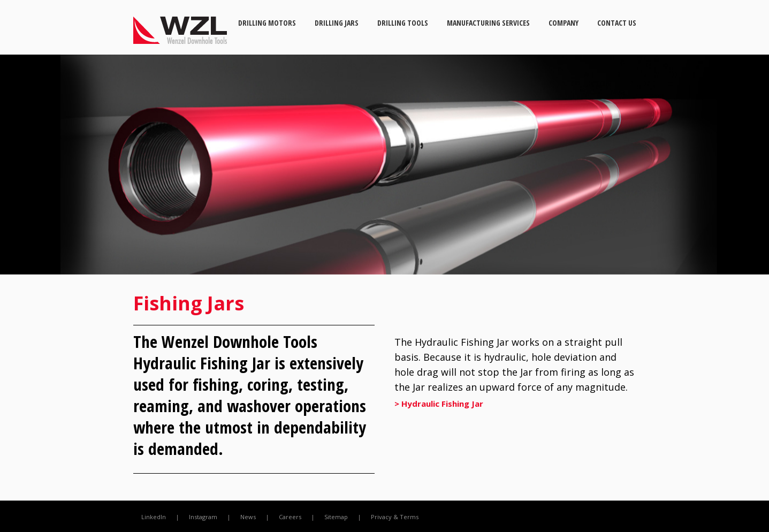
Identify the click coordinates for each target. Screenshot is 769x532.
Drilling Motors (267, 23)
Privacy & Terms (395, 517)
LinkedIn (154, 517)
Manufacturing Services (488, 23)
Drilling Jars (337, 23)
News (248, 517)
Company (564, 23)
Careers (290, 517)
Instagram (203, 517)
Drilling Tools (403, 23)
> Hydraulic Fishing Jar (439, 404)
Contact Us (617, 23)
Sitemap (336, 517)
